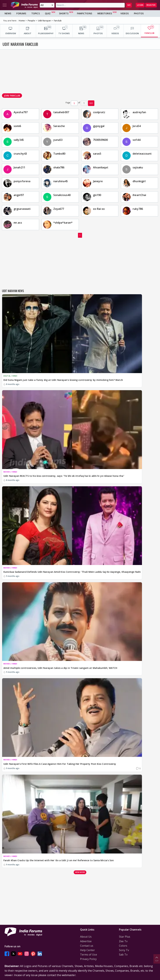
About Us (86, 937)
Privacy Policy (88, 959)
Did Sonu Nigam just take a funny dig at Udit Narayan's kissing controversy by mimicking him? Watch (63, 380)
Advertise (86, 941)
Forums (21, 13)
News (8, 13)
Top (157, 959)
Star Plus (125, 937)
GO (129, 5)
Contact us (87, 946)
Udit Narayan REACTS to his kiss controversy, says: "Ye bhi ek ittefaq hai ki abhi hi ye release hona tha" (64, 476)
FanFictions (85, 13)
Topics (36, 13)
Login (140, 5)
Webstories (105, 13)
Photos (139, 13)
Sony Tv (124, 950)
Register (151, 5)
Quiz (48, 13)
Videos (125, 13)
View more (80, 872)
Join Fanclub (12, 96)
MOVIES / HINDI (10, 472)
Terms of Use (89, 955)
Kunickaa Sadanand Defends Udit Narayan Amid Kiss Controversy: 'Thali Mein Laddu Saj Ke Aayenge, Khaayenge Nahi (72, 572)
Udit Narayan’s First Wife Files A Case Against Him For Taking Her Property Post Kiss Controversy (60, 764)
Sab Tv (123, 955)
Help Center (88, 950)
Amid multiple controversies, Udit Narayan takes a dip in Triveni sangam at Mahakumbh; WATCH (60, 668)
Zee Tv (123, 941)
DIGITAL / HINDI (10, 376)
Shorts (64, 13)
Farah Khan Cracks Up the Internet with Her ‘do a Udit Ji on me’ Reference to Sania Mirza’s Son (59, 860)
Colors (123, 946)
